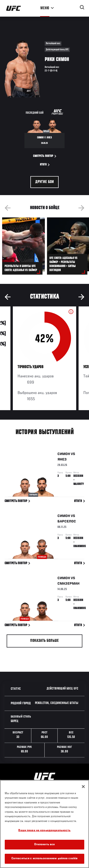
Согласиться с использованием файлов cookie (44, 859)
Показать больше (44, 641)
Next (81, 208)
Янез (62, 460)
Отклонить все (45, 845)
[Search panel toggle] (82, 7)
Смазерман (68, 585)
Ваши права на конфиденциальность (44, 831)
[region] (44, 824)
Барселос (67, 522)
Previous (8, 208)
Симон (64, 455)
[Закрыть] (83, 787)
